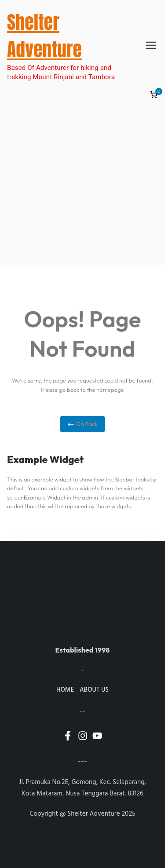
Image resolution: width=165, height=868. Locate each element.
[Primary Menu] (151, 45)
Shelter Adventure (44, 36)
